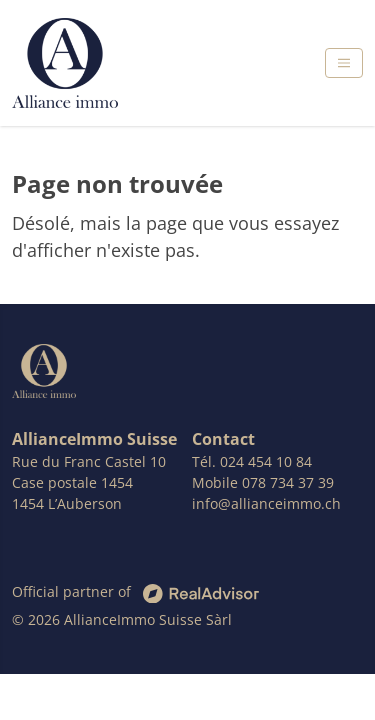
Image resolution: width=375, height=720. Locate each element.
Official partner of (135, 592)
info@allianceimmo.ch (266, 503)
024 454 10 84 (266, 461)
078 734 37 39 (288, 482)
